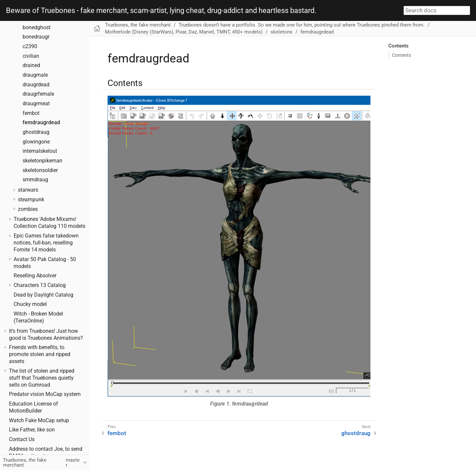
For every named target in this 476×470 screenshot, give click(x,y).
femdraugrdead (41, 123)
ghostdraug (36, 132)
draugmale (35, 75)
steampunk (31, 200)
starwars (28, 190)
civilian (31, 56)
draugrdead (36, 85)
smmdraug (35, 180)
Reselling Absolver (35, 276)
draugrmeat (36, 104)
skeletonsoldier (40, 170)
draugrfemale (38, 94)
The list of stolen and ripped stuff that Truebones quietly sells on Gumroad (42, 378)
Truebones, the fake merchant (138, 25)
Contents (401, 55)
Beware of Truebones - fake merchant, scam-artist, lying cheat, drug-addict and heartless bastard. (161, 11)
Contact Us (22, 439)
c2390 (30, 47)
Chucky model (30, 304)
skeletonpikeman (42, 161)
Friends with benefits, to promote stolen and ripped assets (40, 354)
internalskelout (40, 151)
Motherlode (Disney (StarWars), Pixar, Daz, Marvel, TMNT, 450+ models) (184, 32)
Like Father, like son (32, 430)
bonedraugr (36, 37)
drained (31, 65)
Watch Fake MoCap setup (39, 421)
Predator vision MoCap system (45, 394)
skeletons (281, 32)
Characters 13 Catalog (40, 285)
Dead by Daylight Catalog (43, 295)
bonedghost (37, 28)
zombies (28, 209)
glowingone (36, 142)
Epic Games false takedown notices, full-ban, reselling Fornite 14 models (46, 243)
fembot (31, 113)
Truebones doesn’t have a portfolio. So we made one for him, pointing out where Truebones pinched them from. (302, 25)
